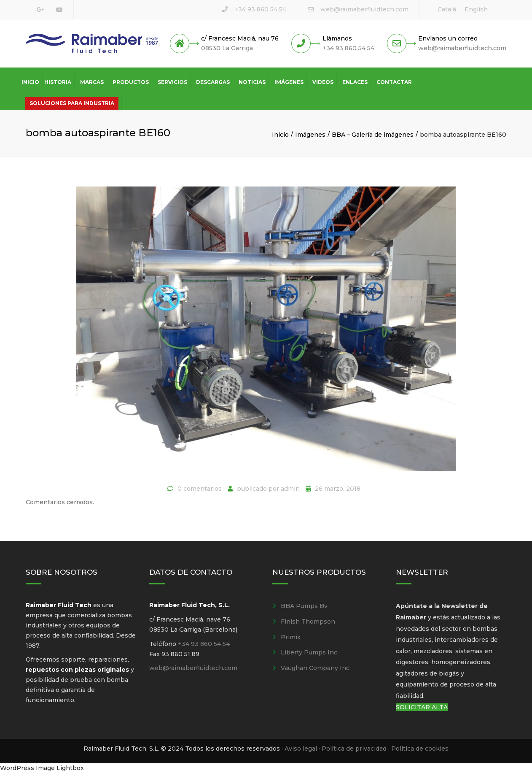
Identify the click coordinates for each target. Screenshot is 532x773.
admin (290, 489)
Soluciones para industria (72, 103)
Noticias (252, 82)
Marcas (92, 82)
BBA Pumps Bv (304, 606)
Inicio (30, 82)
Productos (131, 82)
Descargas (213, 82)
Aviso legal (301, 749)
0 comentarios (200, 489)
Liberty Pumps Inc (309, 652)
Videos (323, 82)
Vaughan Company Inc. (316, 668)
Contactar (394, 82)
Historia (58, 82)
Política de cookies (420, 749)
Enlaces (355, 82)
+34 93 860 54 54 (260, 9)
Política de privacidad (354, 749)
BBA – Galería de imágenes (373, 135)
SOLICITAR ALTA (422, 707)
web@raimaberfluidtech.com (364, 9)
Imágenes (289, 82)
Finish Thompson (308, 622)
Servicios (172, 82)
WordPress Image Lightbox (42, 768)
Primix (291, 637)
